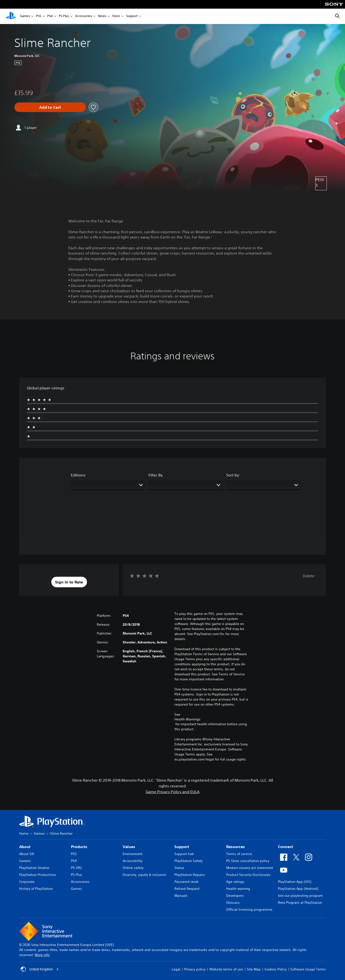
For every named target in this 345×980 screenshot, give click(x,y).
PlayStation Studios (34, 868)
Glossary (233, 903)
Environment (132, 854)
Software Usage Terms (308, 969)
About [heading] (25, 847)
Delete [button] (309, 576)
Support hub (184, 854)
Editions (78, 475)
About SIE (27, 854)
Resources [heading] (236, 847)
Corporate (27, 882)
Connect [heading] (285, 847)
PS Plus (64, 16)
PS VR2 (76, 868)
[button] (69, 582)
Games (25, 16)
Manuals (181, 896)
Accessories (83, 16)
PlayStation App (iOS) (295, 882)
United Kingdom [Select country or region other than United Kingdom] (40, 969)
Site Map (254, 969)
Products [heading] (79, 847)
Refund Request (187, 889)
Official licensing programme (249, 909)
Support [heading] (182, 847)
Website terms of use (226, 969)
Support (132, 16)
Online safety (133, 868)
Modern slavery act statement (250, 868)
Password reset (186, 882)
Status (179, 868)
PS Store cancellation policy (248, 861)
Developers (235, 896)
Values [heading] (129, 847)
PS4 (50, 16)
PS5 (39, 16)
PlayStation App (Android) (298, 889)
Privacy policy (195, 969)
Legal (176, 969)
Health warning (238, 889)
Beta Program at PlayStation (300, 903)
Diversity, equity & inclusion (144, 875)
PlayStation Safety (189, 861)
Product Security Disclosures (248, 875)
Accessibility (132, 861)
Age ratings (235, 882)
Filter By (156, 475)
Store (116, 16)
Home (24, 833)
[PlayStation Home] (11, 16)
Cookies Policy (276, 969)
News (102, 16)
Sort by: (233, 475)
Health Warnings (187, 719)
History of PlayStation (36, 889)
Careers (25, 861)
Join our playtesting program (300, 896)
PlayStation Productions (38, 875)
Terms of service (239, 854)
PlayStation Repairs (190, 875)
